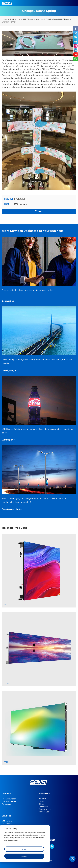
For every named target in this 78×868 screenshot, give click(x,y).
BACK (39, 211)
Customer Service (9, 801)
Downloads (44, 807)
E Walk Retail (14, 199)
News (41, 801)
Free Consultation (9, 799)
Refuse (24, 849)
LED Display (28, 19)
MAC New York (15, 204)
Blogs (41, 804)
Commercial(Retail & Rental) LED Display (53, 19)
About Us (43, 799)
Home (4, 19)
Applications (15, 19)
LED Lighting (7, 821)
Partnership (7, 804)
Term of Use (44, 812)
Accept (24, 856)
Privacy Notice (45, 809)
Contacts (6, 794)
